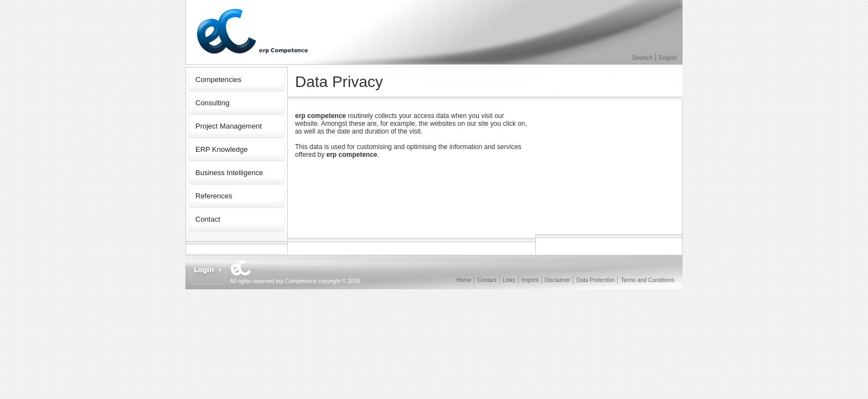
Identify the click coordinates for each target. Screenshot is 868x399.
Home (464, 280)
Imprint (530, 280)
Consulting (212, 103)
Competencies (218, 80)
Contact (208, 219)
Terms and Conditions (647, 280)
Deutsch (643, 58)
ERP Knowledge (221, 149)
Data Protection (595, 280)
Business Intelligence (229, 173)
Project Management (229, 126)
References (214, 196)
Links (509, 280)
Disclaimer (558, 280)
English (668, 58)
